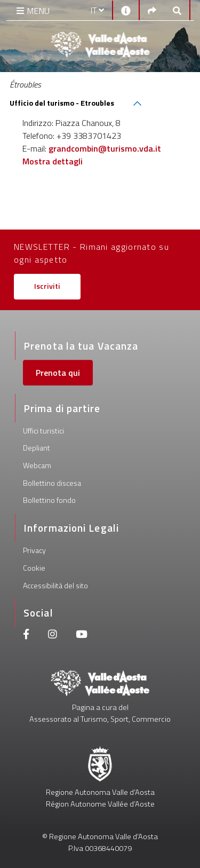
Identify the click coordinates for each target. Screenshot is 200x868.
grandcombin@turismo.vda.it (105, 148)
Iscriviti (47, 286)
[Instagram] (53, 636)
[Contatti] (126, 10)
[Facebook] (26, 636)
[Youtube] (82, 636)
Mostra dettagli (53, 161)
